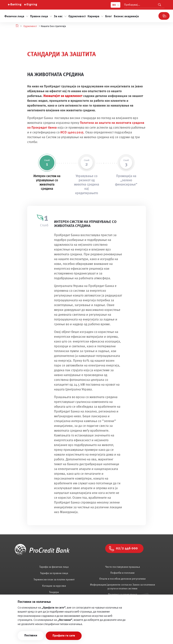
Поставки (31, 636)
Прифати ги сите (64, 636)
